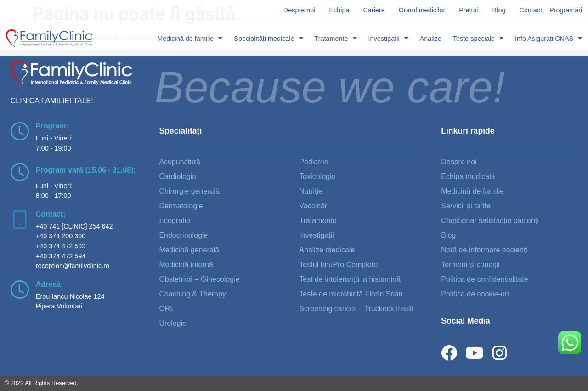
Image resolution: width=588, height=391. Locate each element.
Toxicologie (317, 176)
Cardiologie (178, 176)
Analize (431, 39)
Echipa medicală (468, 176)
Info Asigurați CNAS (548, 39)
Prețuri (469, 10)
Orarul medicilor (422, 10)
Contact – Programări (551, 10)
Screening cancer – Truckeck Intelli (356, 309)
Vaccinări (314, 206)
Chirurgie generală (189, 191)
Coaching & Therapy (192, 294)
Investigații (388, 39)
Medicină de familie (190, 39)
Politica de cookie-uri (475, 294)
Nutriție (311, 191)
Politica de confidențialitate (484, 279)
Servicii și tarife (466, 206)
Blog (499, 10)
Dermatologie (181, 206)
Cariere (374, 10)
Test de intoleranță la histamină (350, 279)
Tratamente (336, 39)
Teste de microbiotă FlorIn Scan (351, 294)
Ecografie (175, 221)
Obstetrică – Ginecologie (199, 279)
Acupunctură (180, 162)
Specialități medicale (268, 39)
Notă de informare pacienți (484, 250)
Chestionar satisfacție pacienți (490, 221)
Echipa (339, 10)
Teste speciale (478, 39)
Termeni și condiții (470, 265)
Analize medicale (327, 250)
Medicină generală (189, 250)
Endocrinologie (183, 235)
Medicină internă (186, 265)
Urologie (173, 323)
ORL (167, 309)
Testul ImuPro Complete (338, 265)
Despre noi (300, 10)
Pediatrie (314, 162)
